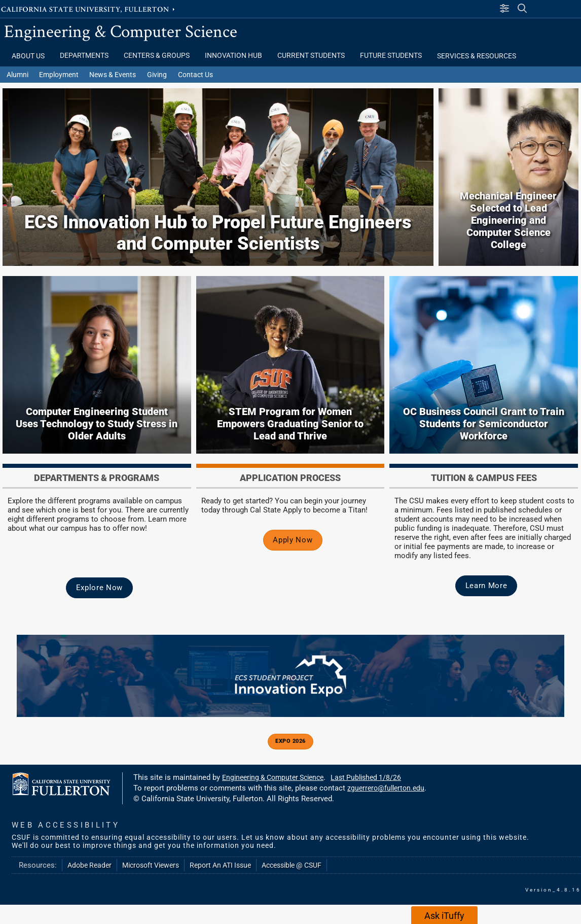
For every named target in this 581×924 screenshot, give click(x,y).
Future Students (391, 56)
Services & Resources (477, 56)
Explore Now (99, 588)
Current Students (311, 56)
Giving (157, 75)
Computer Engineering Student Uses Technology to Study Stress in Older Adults (97, 424)
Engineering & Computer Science (121, 31)
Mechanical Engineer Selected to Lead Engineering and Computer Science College (508, 220)
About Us (28, 56)
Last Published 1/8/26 (366, 777)
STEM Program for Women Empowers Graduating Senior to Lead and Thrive (290, 424)
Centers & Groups (157, 56)
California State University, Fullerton (89, 9)
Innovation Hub (233, 56)
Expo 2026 (290, 741)
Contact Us (195, 75)
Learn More (486, 586)
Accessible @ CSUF (292, 865)
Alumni (17, 75)
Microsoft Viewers (151, 865)
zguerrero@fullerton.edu (386, 788)
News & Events (113, 75)
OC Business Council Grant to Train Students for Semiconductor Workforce (484, 424)
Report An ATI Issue (220, 865)
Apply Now (293, 540)
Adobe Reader (89, 865)
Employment (59, 75)
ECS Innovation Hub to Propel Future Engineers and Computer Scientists (218, 233)
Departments (84, 56)
